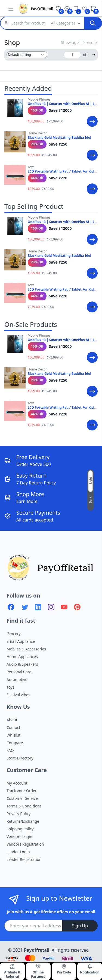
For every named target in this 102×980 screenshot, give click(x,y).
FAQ (10, 750)
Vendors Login (19, 836)
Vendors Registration (25, 844)
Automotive (17, 679)
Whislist (13, 735)
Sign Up (80, 926)
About (12, 720)
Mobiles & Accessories (26, 649)
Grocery (14, 634)
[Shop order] (27, 55)
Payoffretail (37, 950)
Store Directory (20, 758)
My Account (17, 783)
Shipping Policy (20, 829)
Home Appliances (22, 657)
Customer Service (22, 798)
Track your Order (22, 791)
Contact (13, 727)
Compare (15, 743)
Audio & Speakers (22, 664)
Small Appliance (21, 641)
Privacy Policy (18, 814)
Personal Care (19, 672)
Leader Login (18, 852)
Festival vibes (18, 695)
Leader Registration (24, 859)
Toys (10, 687)
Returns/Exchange (23, 821)
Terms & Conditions (24, 806)
